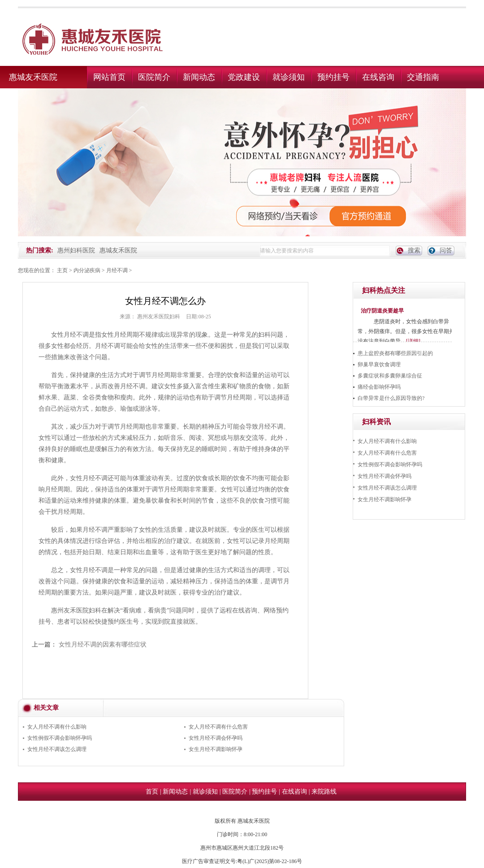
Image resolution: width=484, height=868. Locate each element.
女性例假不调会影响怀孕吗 (60, 738)
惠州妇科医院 (76, 250)
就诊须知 (289, 77)
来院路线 (324, 792)
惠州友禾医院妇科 (159, 317)
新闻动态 (199, 77)
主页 (62, 270)
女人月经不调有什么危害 (218, 727)
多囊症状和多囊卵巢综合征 (390, 376)
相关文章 (46, 708)
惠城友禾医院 (33, 77)
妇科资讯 (376, 422)
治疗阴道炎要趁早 (382, 311)
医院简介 (154, 77)
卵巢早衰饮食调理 (379, 365)
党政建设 (244, 77)
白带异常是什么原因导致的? (391, 398)
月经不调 (117, 270)
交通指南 (423, 77)
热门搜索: (40, 250)
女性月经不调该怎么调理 (57, 749)
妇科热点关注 (384, 290)
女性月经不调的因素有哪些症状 (103, 644)
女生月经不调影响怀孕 (216, 749)
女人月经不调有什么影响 (57, 727)
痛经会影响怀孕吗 (379, 387)
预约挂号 (333, 77)
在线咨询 (378, 77)
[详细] (413, 341)
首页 (152, 792)
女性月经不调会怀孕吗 (216, 738)
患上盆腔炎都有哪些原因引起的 (395, 353)
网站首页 (109, 77)
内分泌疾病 (87, 270)
